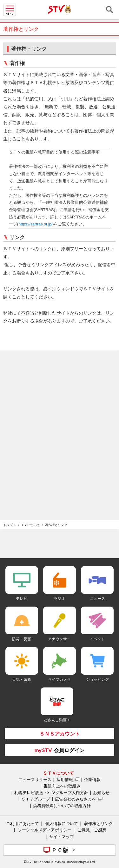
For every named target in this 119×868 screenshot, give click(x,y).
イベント (97, 639)
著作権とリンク (99, 823)
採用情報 (65, 779)
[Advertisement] (60, 373)
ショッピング (97, 679)
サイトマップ (62, 836)
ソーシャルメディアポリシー (45, 830)
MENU (10, 10)
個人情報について (62, 823)
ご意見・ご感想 (92, 830)
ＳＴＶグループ (36, 799)
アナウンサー (59, 639)
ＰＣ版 (60, 850)
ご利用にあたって (23, 823)
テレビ (22, 598)
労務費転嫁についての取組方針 (62, 806)
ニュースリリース (35, 779)
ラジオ (59, 598)
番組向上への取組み (62, 786)
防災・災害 (22, 639)
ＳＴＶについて (29, 525)
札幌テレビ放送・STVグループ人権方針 (51, 793)
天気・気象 (22, 679)
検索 (109, 10)
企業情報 (92, 779)
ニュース (97, 598)
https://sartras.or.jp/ (35, 224)
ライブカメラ (59, 679)
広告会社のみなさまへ (76, 799)
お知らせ (101, 793)
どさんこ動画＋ (57, 720)
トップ (8, 525)
